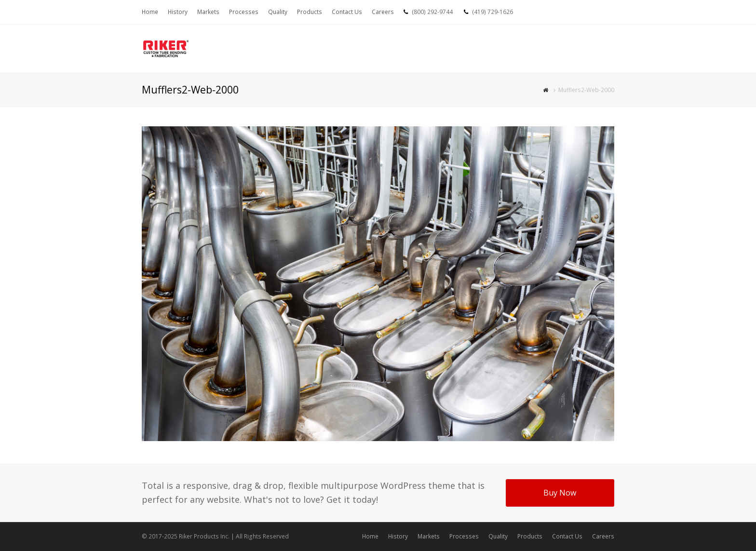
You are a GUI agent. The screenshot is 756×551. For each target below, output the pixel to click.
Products (530, 536)
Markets (429, 536)
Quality (498, 536)
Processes (464, 536)
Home (370, 536)
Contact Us (567, 536)
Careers (603, 536)
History (398, 536)
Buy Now (560, 493)
